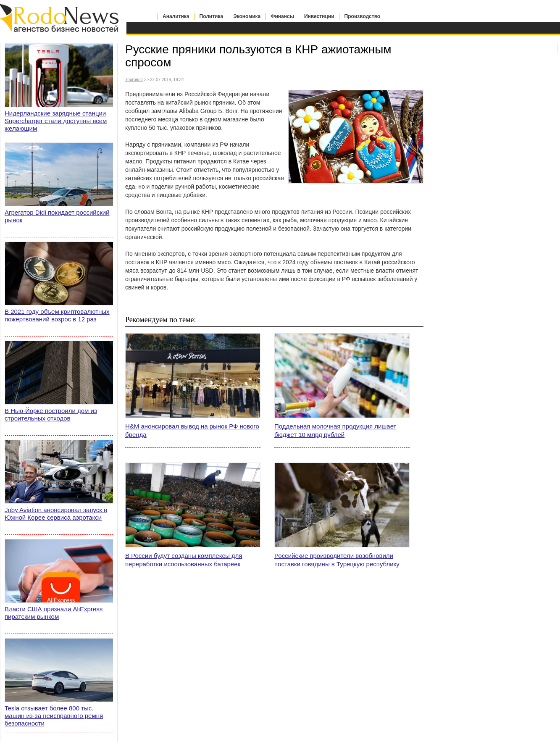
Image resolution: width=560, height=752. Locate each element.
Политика (212, 16)
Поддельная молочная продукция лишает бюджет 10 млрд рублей (335, 430)
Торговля (134, 80)
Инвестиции (319, 16)
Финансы (282, 16)
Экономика (247, 16)
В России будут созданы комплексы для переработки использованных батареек (184, 560)
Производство (363, 16)
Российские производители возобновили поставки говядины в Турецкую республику (337, 560)
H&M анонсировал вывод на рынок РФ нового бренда (192, 430)
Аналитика (176, 16)
